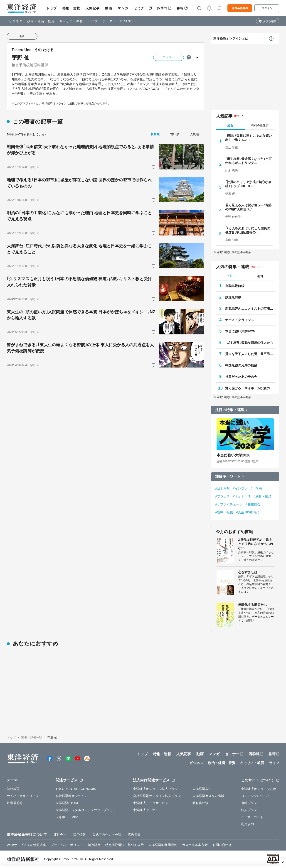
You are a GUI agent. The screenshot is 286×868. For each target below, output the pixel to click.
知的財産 (94, 845)
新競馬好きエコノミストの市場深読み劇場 (250, 309)
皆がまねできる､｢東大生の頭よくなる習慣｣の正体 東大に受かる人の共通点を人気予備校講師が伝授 (80, 348)
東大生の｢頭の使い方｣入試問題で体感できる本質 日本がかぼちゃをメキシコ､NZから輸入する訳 (81, 315)
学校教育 (13, 789)
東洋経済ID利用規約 (163, 845)
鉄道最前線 (233, 297)
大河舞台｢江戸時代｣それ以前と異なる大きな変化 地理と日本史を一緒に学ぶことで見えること (79, 249)
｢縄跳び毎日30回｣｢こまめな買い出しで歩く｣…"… (249, 138)
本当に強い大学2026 (240, 331)
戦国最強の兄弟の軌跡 (241, 365)
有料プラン (249, 803)
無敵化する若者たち (253, 605)
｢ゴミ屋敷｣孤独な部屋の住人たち (249, 343)
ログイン (267, 8)
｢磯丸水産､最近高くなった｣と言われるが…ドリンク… (248, 161)
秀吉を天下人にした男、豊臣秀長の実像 (250, 354)
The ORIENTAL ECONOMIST (77, 789)
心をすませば (248, 572)
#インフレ (240, 488)
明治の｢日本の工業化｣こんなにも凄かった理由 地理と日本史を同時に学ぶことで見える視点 (79, 216)
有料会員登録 (240, 8)
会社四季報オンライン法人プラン (157, 796)
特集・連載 (71, 8)
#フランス (222, 496)
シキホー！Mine (67, 817)
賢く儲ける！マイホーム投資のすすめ (250, 388)
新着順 (155, 134)
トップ (52, 8)
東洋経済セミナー (146, 810)
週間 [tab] (260, 276)
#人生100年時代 (248, 512)
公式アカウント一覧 (107, 835)
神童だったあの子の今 (241, 377)
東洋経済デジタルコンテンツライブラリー (86, 810)
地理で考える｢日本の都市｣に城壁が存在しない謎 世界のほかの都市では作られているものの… (79, 183)
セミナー (141, 8)
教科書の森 (201, 803)
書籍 (180, 8)
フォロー (168, 57)
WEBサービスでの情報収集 (26, 845)
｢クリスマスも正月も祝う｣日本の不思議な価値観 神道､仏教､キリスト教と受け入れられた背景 (79, 282)
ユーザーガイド (252, 817)
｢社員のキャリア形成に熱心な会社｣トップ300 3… (248, 184)
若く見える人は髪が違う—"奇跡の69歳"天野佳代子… (248, 207)
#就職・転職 (224, 512)
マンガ (123, 8)
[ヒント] (189, 57)
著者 (22, 36)
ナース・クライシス (240, 320)
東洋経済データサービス (151, 803)
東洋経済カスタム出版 (208, 796)
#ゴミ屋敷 (222, 488)
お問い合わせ (222, 845)
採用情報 (79, 835)
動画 (109, 8)
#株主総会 (253, 504)
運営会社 (60, 835)
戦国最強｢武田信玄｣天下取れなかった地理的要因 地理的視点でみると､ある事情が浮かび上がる (80, 150)
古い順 (175, 134)
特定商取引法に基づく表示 (125, 845)
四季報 (162, 8)
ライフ (93, 21)
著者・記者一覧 (32, 738)
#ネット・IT (242, 496)
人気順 (194, 134)
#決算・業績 (262, 496)
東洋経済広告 (202, 789)
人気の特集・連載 (233, 267)
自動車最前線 (235, 286)
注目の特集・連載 (230, 410)
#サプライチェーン (229, 504)
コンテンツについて (255, 796)
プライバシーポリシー (67, 845)
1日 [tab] (230, 276)
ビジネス (16, 21)
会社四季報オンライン (72, 796)
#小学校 (256, 488)
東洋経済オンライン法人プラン (155, 789)
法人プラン (249, 810)
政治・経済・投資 (41, 21)
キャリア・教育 (71, 21)
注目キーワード (228, 476)
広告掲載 (134, 835)
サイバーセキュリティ (23, 796)
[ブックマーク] (154, 167)
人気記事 (93, 8)
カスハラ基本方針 (195, 845)
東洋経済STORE (68, 803)
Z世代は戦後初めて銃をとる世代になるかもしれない (256, 544)
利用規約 (247, 824)
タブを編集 (270, 21)
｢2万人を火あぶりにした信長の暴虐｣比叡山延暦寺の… (248, 230)
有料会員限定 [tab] (260, 126)
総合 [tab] (230, 125)
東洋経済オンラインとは (231, 38)
